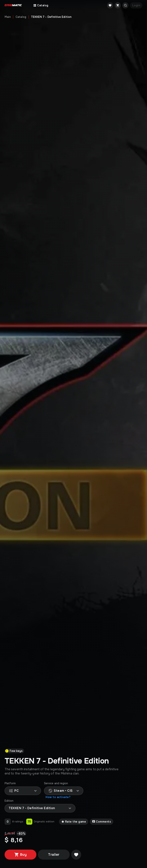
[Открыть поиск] (125, 5)
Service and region (56, 783)
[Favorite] (110, 5)
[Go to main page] (13, 5)
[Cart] (118, 5)
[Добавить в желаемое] (76, 855)
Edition (9, 801)
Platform (10, 783)
